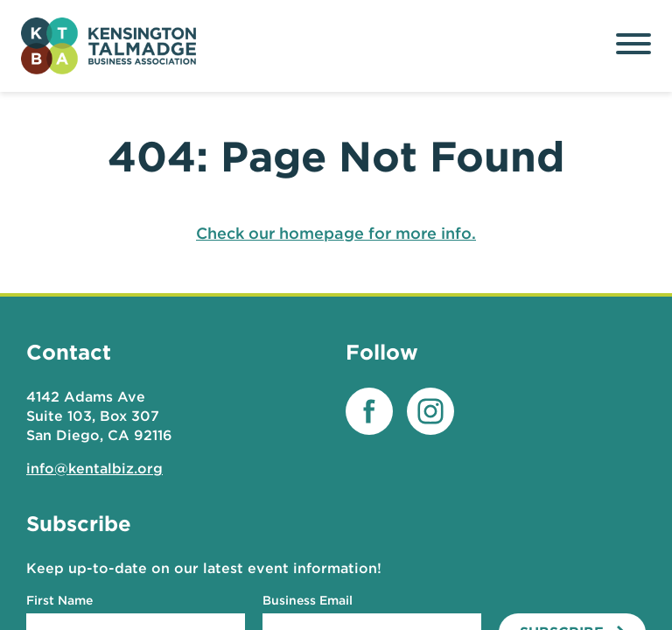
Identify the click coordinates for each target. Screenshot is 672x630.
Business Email (308, 600)
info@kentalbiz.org (94, 469)
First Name (59, 600)
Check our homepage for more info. (336, 233)
